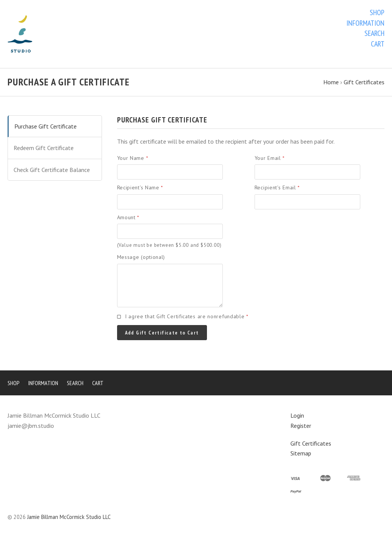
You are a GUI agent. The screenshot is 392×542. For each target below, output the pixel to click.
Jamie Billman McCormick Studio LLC (69, 517)
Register (301, 426)
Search (374, 33)
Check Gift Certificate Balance (52, 170)
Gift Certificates (311, 443)
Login (297, 415)
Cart (378, 44)
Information (365, 23)
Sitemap (301, 453)
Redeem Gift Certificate (44, 148)
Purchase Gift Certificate (46, 126)
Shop (377, 12)
